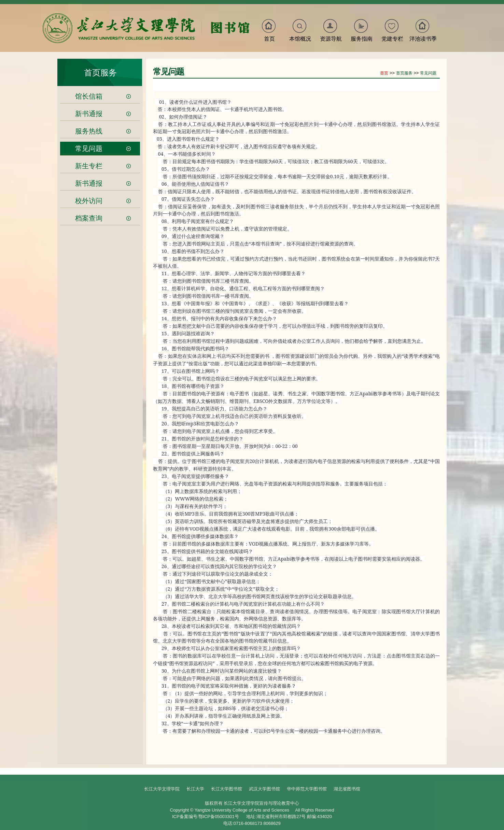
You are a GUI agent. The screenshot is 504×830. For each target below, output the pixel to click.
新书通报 (89, 114)
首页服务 (100, 73)
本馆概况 (300, 39)
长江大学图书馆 (227, 789)
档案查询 (89, 218)
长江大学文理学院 (162, 789)
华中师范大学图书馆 (307, 789)
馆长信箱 (89, 96)
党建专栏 (392, 39)
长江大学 (195, 789)
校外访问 (89, 201)
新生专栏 (89, 166)
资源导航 (331, 39)
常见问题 (89, 149)
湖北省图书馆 (347, 789)
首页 (269, 39)
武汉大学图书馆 (264, 789)
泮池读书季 (423, 39)
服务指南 (362, 39)
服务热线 (89, 131)
